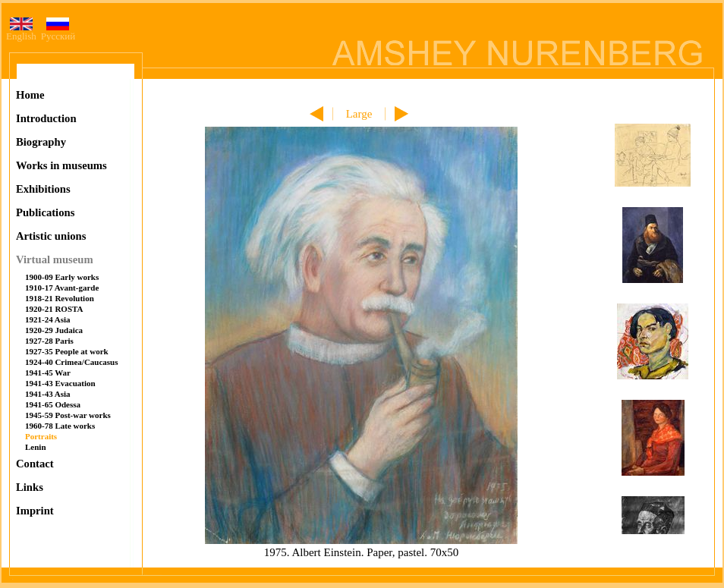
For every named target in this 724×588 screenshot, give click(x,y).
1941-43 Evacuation (60, 383)
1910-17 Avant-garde (62, 288)
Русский (58, 31)
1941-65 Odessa (53, 404)
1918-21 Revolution (60, 298)
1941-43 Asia (48, 394)
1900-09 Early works (62, 277)
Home (30, 95)
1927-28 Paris (49, 341)
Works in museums (61, 165)
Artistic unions (51, 236)
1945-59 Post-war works (68, 415)
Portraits (41, 436)
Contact (35, 464)
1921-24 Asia (48, 319)
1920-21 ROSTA (54, 309)
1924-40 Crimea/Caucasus (72, 362)
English (21, 31)
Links (30, 487)
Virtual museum (55, 259)
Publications (45, 212)
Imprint (35, 511)
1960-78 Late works (60, 426)
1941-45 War (48, 373)
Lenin (36, 447)
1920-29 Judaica (54, 330)
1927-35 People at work (67, 351)
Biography (41, 142)
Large (359, 114)
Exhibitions (43, 189)
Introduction (46, 118)
